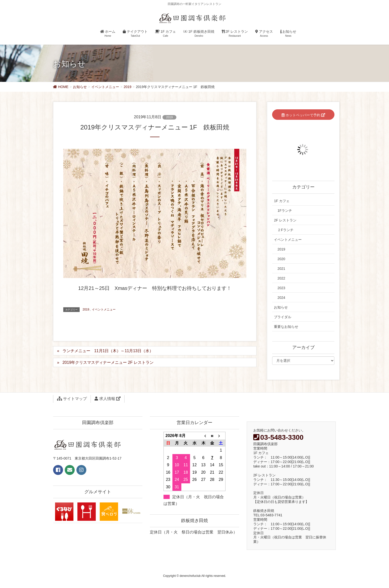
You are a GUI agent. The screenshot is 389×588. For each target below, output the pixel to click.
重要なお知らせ (286, 327)
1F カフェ (282, 201)
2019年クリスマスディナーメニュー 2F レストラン (108, 362)
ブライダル (283, 317)
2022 (281, 278)
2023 (281, 288)
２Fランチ (285, 230)
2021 (281, 269)
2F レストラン (285, 220)
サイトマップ (72, 399)
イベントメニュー (104, 309)
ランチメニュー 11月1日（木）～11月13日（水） (108, 351)
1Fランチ (285, 211)
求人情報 (108, 399)
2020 (281, 259)
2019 (170, 117)
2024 (281, 298)
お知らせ (281, 307)
